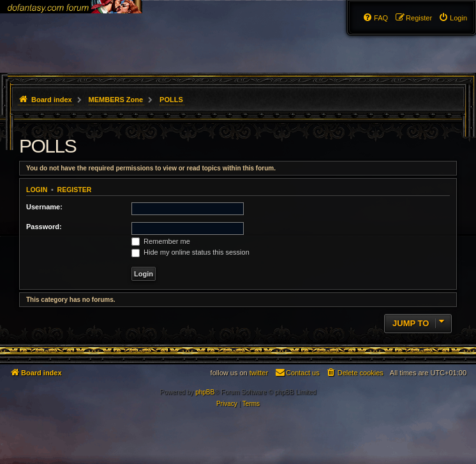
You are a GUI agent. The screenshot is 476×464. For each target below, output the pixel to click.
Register (75, 190)
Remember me (161, 241)
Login (37, 190)
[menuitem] (453, 18)
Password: (44, 227)
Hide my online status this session (190, 252)
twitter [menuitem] (259, 373)
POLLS (48, 146)
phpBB (205, 392)
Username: (44, 207)
